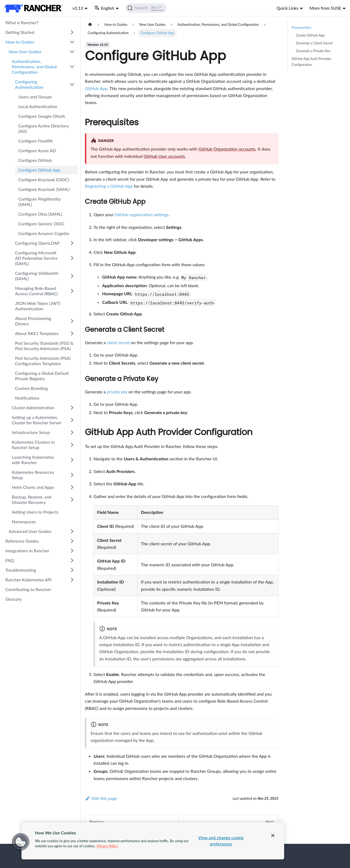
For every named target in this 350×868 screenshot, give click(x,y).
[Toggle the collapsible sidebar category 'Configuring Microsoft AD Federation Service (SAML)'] (72, 258)
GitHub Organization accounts (227, 149)
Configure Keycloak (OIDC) (44, 179)
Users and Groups (35, 97)
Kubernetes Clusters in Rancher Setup (33, 445)
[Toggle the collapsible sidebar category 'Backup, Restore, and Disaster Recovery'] (72, 500)
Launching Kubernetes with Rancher (33, 460)
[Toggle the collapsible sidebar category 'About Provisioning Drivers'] (72, 321)
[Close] (273, 835)
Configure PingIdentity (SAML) (40, 202)
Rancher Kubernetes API (28, 580)
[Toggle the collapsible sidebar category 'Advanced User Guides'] (72, 531)
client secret (118, 342)
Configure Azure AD (37, 150)
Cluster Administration (33, 408)
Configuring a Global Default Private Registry (42, 376)
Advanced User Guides (30, 531)
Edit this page (101, 798)
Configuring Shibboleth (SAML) (37, 276)
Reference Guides (22, 541)
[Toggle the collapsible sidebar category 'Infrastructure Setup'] (72, 432)
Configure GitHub (35, 160)
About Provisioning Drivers (33, 321)
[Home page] (90, 25)
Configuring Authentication (29, 84)
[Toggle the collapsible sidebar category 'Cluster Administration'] (72, 408)
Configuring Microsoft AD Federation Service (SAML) (36, 258)
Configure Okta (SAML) (40, 214)
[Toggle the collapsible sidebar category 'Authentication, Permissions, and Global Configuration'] (72, 67)
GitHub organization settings (141, 214)
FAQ (10, 560)
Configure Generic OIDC (41, 224)
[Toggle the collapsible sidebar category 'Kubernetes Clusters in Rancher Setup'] (72, 445)
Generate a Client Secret (314, 43)
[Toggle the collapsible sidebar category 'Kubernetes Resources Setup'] (72, 475)
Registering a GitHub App (109, 186)
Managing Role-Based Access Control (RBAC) (36, 291)
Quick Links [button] (288, 8)
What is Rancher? (22, 22)
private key (117, 392)
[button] (21, 842)
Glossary (14, 599)
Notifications (27, 398)
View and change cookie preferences (221, 841)
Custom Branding (31, 388)
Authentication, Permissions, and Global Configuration (34, 67)
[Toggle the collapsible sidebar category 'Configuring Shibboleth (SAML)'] (72, 276)
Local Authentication (38, 106)
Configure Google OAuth (42, 116)
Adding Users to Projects (35, 512)
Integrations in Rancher (27, 551)
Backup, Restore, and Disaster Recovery (32, 499)
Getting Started (20, 32)
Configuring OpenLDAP (37, 243)
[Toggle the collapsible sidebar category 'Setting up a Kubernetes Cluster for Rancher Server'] (72, 420)
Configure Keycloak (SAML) (44, 189)
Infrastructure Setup (31, 432)
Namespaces (24, 522)
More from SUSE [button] (325, 8)
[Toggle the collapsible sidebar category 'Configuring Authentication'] (72, 84)
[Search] (146, 8)
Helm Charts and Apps (33, 487)
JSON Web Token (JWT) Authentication (38, 306)
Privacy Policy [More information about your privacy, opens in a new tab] (107, 846)
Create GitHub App (310, 35)
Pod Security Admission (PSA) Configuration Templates (43, 361)
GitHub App (96, 88)
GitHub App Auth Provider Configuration (311, 61)
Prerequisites (301, 27)
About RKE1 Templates (37, 333)
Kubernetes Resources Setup (33, 475)
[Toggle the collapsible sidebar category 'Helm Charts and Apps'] (72, 487)
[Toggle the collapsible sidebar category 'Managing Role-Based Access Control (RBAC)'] (72, 291)
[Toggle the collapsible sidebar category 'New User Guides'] (72, 52)
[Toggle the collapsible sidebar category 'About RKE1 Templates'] (72, 333)
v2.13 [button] (78, 8)
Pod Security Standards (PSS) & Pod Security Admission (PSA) (44, 346)
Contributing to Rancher (28, 589)
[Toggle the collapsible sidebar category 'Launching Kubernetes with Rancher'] (72, 460)
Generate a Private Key (313, 51)
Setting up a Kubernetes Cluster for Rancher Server (37, 420)
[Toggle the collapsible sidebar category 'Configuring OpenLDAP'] (72, 243)
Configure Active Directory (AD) (44, 128)
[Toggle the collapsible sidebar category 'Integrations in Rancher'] (72, 551)
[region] (153, 841)
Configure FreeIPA (35, 141)
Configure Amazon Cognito (44, 233)
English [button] (104, 8)
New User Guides (25, 51)
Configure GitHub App (39, 170)
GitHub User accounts (164, 156)
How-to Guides (20, 42)
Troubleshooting (21, 570)
